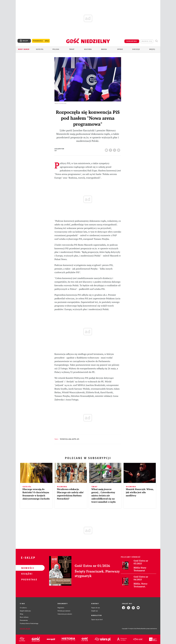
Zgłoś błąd (25, 629)
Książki (27, 574)
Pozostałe (27, 579)
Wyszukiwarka (156, 41)
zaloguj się (147, 41)
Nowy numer (24, 49)
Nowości (27, 568)
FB (111, 149)
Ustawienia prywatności (65, 614)
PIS (78, 439)
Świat (72, 49)
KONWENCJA (64, 439)
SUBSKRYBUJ (132, 41)
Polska (56, 49)
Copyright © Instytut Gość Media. (131, 629)
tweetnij (115, 149)
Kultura (88, 49)
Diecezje (136, 49)
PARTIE (74, 439)
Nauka (104, 49)
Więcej (152, 49)
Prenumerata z (41, 41)
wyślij (119, 149)
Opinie (120, 49)
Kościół (40, 49)
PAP (70, 439)
